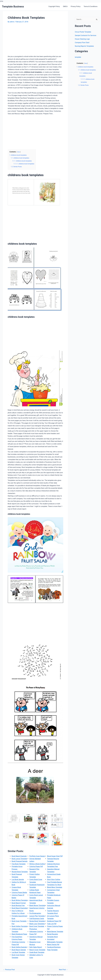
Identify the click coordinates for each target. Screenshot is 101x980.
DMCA (65, 6)
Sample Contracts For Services (86, 35)
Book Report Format (19, 905)
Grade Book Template (37, 957)
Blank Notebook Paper (19, 936)
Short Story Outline (54, 884)
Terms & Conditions (91, 6)
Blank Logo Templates (37, 928)
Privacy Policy (76, 6)
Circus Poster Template (83, 32)
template (78, 57)
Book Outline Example (19, 949)
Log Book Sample (18, 882)
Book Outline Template (20, 928)
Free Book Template (19, 863)
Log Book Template (18, 954)
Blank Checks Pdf (53, 952)
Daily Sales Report (36, 952)
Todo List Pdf (52, 928)
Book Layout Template (19, 858)
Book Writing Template (20, 902)
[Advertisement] (24, 40)
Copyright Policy (54, 6)
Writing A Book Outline (37, 869)
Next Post (63, 969)
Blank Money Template (37, 910)
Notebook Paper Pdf (54, 926)
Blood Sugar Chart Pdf (55, 861)
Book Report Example (19, 856)
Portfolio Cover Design (37, 861)
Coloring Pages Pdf (36, 871)
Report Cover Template (37, 954)
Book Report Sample (19, 952)
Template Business (13, 7)
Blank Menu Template (55, 892)
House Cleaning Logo (82, 39)
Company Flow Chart (82, 43)
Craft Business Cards (37, 923)
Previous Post (9, 969)
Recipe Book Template (37, 926)
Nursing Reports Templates (84, 46)
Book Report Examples (20, 910)
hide (19, 152)
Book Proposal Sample (20, 861)
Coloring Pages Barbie (19, 895)
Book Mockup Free (18, 908)
